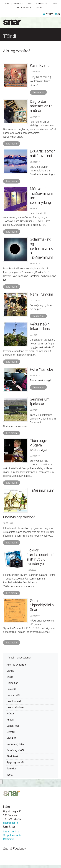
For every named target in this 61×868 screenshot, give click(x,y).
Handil (39, 7)
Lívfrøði (11, 732)
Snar (30, 4)
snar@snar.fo (10, 823)
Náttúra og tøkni (15, 744)
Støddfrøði (12, 756)
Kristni (10, 720)
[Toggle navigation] (5, 14)
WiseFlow (27, 7)
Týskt (10, 775)
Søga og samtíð (15, 762)
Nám (7, 4)
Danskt (10, 671)
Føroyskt (11, 689)
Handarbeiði (13, 695)
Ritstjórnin (9, 839)
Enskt (10, 677)
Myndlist (11, 738)
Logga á (50, 14)
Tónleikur (12, 769)
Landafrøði (13, 726)
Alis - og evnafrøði (17, 665)
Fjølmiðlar (12, 683)
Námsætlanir (42, 4)
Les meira (38, 92)
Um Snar (9, 827)
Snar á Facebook (15, 849)
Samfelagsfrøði (15, 750)
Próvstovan (18, 4)
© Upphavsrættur (13, 835)
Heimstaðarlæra (15, 707)
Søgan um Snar (12, 832)
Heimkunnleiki (14, 701)
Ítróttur (10, 714)
